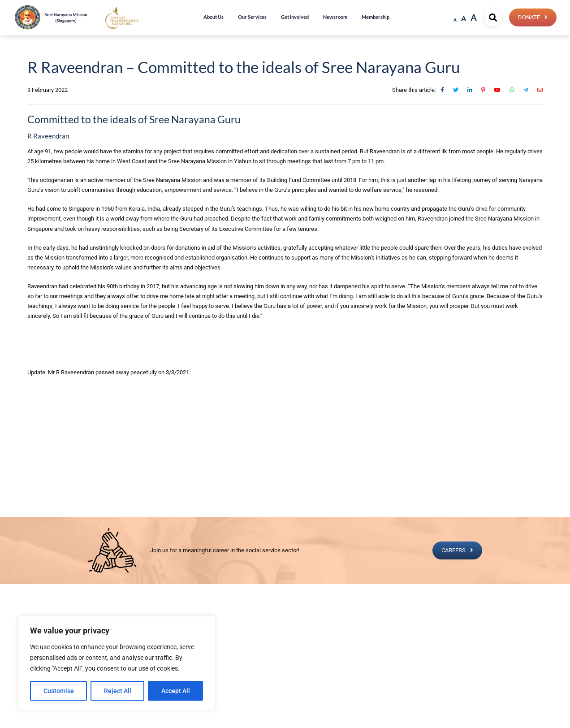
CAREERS (453, 550)
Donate (529, 17)
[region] (117, 663)
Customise (59, 691)
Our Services (252, 17)
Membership (376, 17)
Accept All (176, 691)
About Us (214, 17)
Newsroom (335, 17)
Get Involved (295, 17)
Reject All (118, 691)
